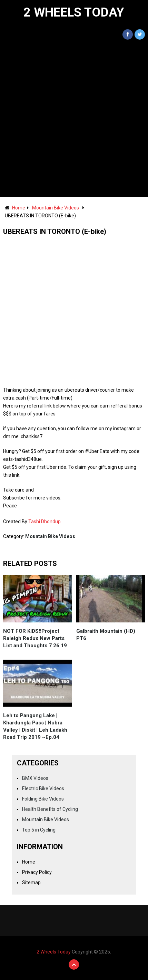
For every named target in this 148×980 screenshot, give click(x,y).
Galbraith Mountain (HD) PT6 (106, 635)
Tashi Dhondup (45, 522)
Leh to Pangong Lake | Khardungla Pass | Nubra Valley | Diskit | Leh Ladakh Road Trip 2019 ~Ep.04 (35, 726)
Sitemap (31, 883)
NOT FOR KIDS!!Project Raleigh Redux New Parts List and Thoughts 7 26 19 (35, 638)
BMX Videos (35, 778)
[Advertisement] (74, 120)
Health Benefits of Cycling (50, 809)
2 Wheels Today (74, 12)
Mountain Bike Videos (56, 208)
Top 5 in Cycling (39, 830)
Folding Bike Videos (43, 799)
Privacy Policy (37, 872)
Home (19, 208)
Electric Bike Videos (43, 788)
